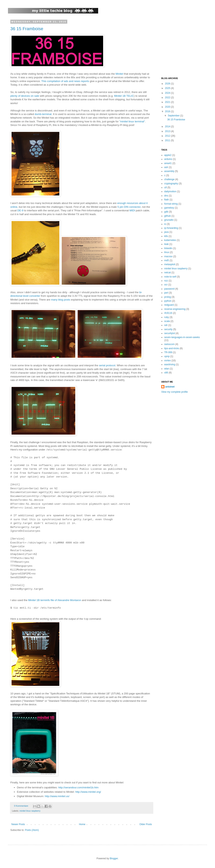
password (169, 289)
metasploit (170, 264)
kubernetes (170, 240)
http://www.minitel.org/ (88, 792)
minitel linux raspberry (30, 811)
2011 (168, 140)
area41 (168, 163)
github (168, 216)
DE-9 (20, 210)
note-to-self (170, 277)
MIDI (132, 210)
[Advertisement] (186, 45)
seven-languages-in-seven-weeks (182, 337)
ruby (167, 317)
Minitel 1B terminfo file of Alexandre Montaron (55, 600)
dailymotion (170, 191)
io (165, 224)
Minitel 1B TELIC (124, 96)
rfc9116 (168, 313)
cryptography (171, 184)
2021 (168, 102)
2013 (168, 131)
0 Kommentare (21, 806)
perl (166, 293)
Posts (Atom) (32, 830)
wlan (167, 369)
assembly (169, 171)
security (168, 329)
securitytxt (170, 333)
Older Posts (146, 824)
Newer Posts (18, 824)
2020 (168, 107)
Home (82, 824)
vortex (168, 361)
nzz (166, 281)
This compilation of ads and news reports (65, 81)
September (174, 116)
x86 (166, 373)
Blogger (114, 858)
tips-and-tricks (172, 348)
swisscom (169, 344)
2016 (168, 111)
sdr (166, 325)
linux (167, 252)
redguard (169, 305)
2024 (168, 93)
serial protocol (107, 365)
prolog (168, 297)
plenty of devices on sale (25, 96)
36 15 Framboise (27, 29)
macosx (168, 256)
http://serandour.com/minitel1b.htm (78, 787)
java (166, 232)
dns (166, 196)
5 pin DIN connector (129, 207)
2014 (168, 127)
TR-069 (168, 352)
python (168, 301)
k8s (166, 236)
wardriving (170, 364)
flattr (167, 200)
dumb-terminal (43, 114)
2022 (168, 98)
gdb (166, 212)
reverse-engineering (175, 309)
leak (166, 244)
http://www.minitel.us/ (57, 796)
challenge (169, 179)
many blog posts (61, 300)
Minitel (119, 74)
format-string (171, 204)
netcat (168, 273)
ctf (166, 188)
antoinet (170, 387)
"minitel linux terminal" (132, 121)
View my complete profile (174, 392)
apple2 (168, 155)
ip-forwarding (171, 228)
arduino (168, 159)
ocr (166, 285)
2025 (168, 88)
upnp (167, 356)
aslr (166, 167)
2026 (168, 84)
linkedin (168, 248)
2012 (168, 136)
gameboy (169, 208)
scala (167, 321)
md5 (167, 260)
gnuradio (169, 220)
